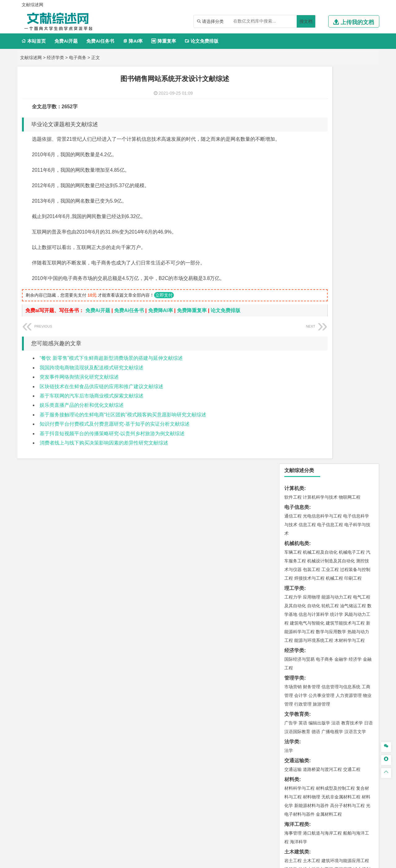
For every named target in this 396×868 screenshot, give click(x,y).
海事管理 (293, 436)
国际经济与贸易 (299, 262)
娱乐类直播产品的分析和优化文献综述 (82, 414)
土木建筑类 (297, 455)
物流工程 (293, 599)
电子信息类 (297, 110)
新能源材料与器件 (312, 408)
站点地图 (259, 861)
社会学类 (294, 682)
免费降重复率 (192, 320)
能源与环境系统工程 (314, 243)
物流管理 (312, 599)
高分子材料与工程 (347, 408)
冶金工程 (307, 581)
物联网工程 (350, 100)
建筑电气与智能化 (307, 226)
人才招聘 (310, 803)
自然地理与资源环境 (332, 517)
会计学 (301, 298)
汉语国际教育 (297, 334)
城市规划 (293, 481)
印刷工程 (353, 181)
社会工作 (320, 691)
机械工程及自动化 (320, 155)
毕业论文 (294, 728)
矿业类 (292, 563)
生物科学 (346, 636)
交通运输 (293, 372)
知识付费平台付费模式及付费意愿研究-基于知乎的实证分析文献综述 (115, 433)
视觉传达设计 (297, 663)
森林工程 (350, 710)
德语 (316, 334)
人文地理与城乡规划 (331, 508)
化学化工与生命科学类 (309, 610)
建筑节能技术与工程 (345, 226)
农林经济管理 (317, 710)
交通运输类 (297, 363)
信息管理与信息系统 (341, 290)
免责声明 (278, 812)
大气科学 (303, 517)
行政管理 (303, 307)
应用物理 (312, 200)
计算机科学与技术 (320, 100)
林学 (299, 710)
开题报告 (294, 739)
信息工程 (307, 127)
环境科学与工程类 (304, 536)
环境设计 (293, 655)
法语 (336, 326)
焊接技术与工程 (309, 181)
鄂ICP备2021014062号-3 (224, 861)
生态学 (296, 718)
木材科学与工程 (350, 243)
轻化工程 (299, 636)
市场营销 (293, 290)
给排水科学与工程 (316, 472)
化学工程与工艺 (299, 618)
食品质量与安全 (299, 627)
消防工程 (357, 572)
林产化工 (364, 636)
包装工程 (312, 172)
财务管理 (312, 290)
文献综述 (294, 749)
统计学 (337, 217)
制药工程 (343, 618)
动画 (367, 655)
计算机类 (294, 91)
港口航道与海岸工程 (322, 436)
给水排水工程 (307, 489)
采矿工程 (339, 572)
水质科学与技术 (337, 544)
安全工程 (320, 572)
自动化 (314, 208)
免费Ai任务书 (100, 41)
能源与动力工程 (337, 200)
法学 (289, 353)
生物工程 (317, 636)
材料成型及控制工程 (335, 391)
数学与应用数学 (331, 234)
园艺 (289, 710)
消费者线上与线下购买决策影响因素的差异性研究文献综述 (104, 452)
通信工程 (293, 119)
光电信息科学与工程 (322, 119)
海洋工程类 (297, 427)
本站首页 (34, 41)
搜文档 (306, 21)
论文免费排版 (202, 41)
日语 (368, 326)
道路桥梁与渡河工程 (322, 372)
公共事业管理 (321, 298)
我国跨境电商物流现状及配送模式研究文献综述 (92, 377)
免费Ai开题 (66, 41)
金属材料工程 (329, 417)
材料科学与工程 (299, 391)
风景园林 (343, 663)
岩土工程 (293, 463)
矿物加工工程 (297, 572)
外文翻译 (294, 759)
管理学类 (294, 281)
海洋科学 (299, 445)
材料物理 (312, 400)
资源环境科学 (312, 553)
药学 (320, 627)
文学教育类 (297, 317)
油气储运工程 (353, 208)
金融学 (341, 262)
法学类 (292, 344)
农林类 (292, 701)
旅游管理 (321, 307)
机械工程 (334, 181)
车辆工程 (293, 155)
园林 (336, 710)
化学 (331, 636)
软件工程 (293, 100)
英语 (303, 326)
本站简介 (278, 803)
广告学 (291, 326)
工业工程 (330, 172)
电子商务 (78, 58)
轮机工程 (330, 208)
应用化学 (325, 618)
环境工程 (293, 544)
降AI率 (133, 41)
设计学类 (294, 646)
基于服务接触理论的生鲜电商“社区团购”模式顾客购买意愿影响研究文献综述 (123, 424)
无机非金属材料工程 (341, 400)
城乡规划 (362, 472)
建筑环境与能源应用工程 (345, 463)
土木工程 (312, 463)
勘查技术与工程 (332, 581)
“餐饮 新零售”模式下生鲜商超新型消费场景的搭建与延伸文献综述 (111, 367)
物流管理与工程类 (304, 591)
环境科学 (312, 544)
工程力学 (293, 200)
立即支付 (164, 304)
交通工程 (352, 372)
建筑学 (291, 472)
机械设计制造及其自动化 (331, 164)
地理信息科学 (297, 508)
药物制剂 (334, 627)
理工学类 (294, 191)
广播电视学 (332, 334)
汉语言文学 (355, 334)
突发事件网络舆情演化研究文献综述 (79, 386)
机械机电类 (297, 146)
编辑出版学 (319, 326)
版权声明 (343, 803)
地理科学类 (297, 499)
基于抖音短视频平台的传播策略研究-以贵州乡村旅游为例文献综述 (112, 443)
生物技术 (362, 618)
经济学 (355, 262)
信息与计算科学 (314, 217)
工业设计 (353, 655)
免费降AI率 (161, 320)
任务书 (292, 769)
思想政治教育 (297, 691)
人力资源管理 (349, 298)
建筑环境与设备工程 (322, 481)
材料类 (292, 382)
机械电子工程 (352, 155)
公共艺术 (313, 672)
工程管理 (343, 472)
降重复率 (164, 41)
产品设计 (334, 655)
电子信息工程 (330, 127)
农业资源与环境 (319, 718)
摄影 (299, 672)
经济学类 (55, 58)
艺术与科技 (322, 663)
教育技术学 (352, 326)
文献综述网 (31, 58)
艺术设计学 (314, 655)
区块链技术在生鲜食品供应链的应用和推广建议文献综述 (101, 396)
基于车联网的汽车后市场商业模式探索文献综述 (92, 405)
